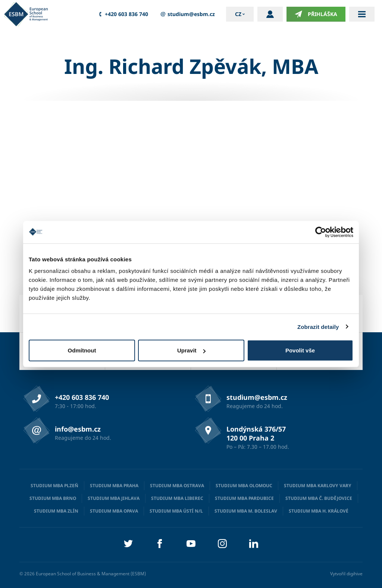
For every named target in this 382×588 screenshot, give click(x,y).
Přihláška (316, 14)
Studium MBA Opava (114, 511)
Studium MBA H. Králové (319, 511)
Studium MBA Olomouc (244, 486)
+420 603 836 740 (122, 14)
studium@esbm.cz (187, 14)
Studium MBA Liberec (177, 498)
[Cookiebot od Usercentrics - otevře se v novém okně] (321, 232)
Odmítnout (82, 350)
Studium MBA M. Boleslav (246, 511)
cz (238, 14)
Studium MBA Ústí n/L (176, 511)
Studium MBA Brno (53, 498)
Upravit (191, 350)
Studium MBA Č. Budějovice (319, 498)
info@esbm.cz (78, 429)
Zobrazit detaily (318, 326)
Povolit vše (300, 350)
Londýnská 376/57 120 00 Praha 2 (256, 433)
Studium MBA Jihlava (114, 498)
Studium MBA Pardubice (244, 498)
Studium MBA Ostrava (177, 486)
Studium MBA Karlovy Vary (318, 486)
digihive (355, 574)
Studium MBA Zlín (56, 511)
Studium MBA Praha (114, 486)
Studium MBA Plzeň (54, 486)
